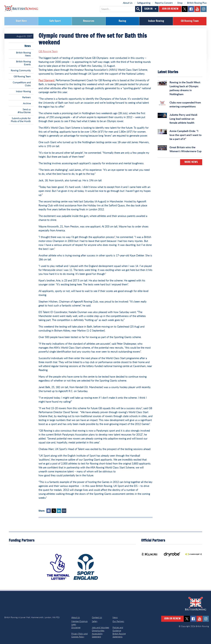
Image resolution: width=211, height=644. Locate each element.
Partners (27, 97)
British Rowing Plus (197, 3)
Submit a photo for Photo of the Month (21, 120)
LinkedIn (59, 511)
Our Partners (118, 621)
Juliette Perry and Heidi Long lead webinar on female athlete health (183, 119)
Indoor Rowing (156, 21)
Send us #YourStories (24, 111)
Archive (27, 103)
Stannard (49, 80)
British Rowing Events (23, 63)
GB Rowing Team (190, 21)
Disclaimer (76, 627)
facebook (191, 9)
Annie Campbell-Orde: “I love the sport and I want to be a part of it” (186, 135)
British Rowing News (23, 54)
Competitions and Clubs (22, 84)
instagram (204, 9)
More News (191, 162)
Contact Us (97, 617)
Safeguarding (144, 3)
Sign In (148, 9)
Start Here (21, 21)
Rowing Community (21, 70)
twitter (185, 9)
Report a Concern (164, 3)
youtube (197, 9)
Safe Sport (55, 21)
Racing (122, 21)
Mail (64, 511)
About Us (128, 3)
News (28, 46)
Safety (95, 621)
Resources (89, 21)
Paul (41, 80)
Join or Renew (170, 9)
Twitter (54, 511)
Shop (180, 3)
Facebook (49, 511)
